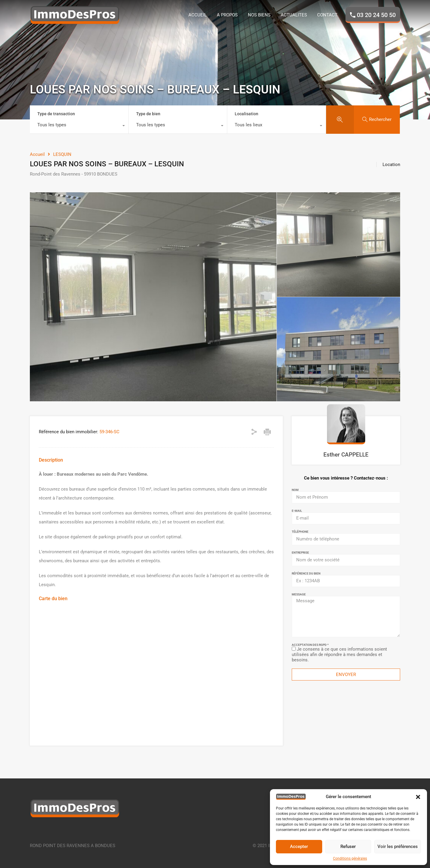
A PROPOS (227, 15)
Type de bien (148, 114)
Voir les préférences (398, 847)
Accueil (37, 154)
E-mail (297, 511)
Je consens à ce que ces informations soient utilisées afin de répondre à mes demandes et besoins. (339, 655)
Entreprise (300, 553)
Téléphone (300, 532)
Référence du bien (306, 574)
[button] (418, 797)
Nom (295, 490)
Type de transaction (56, 114)
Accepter (299, 847)
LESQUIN (62, 154)
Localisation (247, 114)
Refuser (348, 847)
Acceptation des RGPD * (310, 645)
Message (299, 594)
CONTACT (327, 15)
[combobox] (79, 126)
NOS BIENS (259, 15)
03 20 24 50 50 (376, 15)
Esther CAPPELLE (346, 455)
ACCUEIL (198, 15)
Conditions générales (350, 858)
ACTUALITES (294, 15)
